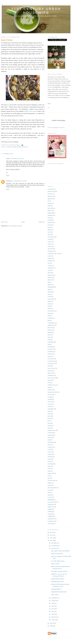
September (55, 598)
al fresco (50, 194)
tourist (49, 490)
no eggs (50, 397)
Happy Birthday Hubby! (58, 579)
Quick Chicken (55, 564)
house (49, 337)
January (54, 620)
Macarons (50, 373)
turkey (49, 495)
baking (49, 213)
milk (49, 387)
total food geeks (52, 488)
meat (49, 382)
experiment (51, 299)
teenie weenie (55, 594)
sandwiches (51, 442)
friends (50, 313)
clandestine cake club (54, 254)
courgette (50, 261)
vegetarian (51, 504)
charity (50, 242)
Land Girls (51, 349)
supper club (51, 473)
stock (49, 468)
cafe (49, 232)
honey (49, 335)
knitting (50, 347)
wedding (50, 516)
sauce (49, 445)
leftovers (50, 354)
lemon (49, 356)
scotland (50, 454)
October (54, 548)
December (54, 543)
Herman (50, 330)
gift (49, 320)
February (54, 617)
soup (49, 461)
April (53, 612)
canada (50, 239)
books (49, 218)
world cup (50, 524)
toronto (50, 485)
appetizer (50, 199)
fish (49, 306)
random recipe (52, 430)
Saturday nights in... (57, 589)
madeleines (51, 375)
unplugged (51, 500)
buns (49, 227)
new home (51, 394)
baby (49, 206)
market (50, 380)
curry (49, 270)
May (53, 609)
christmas (50, 251)
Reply (8, 175)
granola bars (51, 325)
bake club (50, 208)
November (55, 546)
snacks (49, 459)
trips (49, 492)
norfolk (50, 399)
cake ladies (51, 237)
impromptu (51, 342)
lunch (49, 366)
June (53, 606)
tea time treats (52, 480)
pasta (49, 414)
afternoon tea (51, 191)
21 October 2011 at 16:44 (19, 181)
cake (49, 234)
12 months (51, 189)
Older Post (42, 222)
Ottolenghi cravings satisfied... (59, 571)
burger (49, 230)
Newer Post (4, 222)
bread (49, 220)
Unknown (9, 181)
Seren (8, 159)
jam (49, 344)
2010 (51, 623)
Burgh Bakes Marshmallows (59, 592)
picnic (49, 418)
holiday (50, 332)
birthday (50, 215)
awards (50, 203)
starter (49, 466)
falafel (49, 301)
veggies (50, 509)
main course (17, 147)
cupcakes (50, 268)
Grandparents (51, 323)
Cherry (50, 244)
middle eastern (52, 385)
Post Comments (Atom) (15, 226)
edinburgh (50, 287)
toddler (50, 483)
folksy (49, 308)
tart (49, 476)
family (49, 304)
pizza (49, 423)
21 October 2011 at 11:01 (17, 159)
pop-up (50, 426)
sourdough (51, 464)
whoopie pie (51, 519)
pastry (49, 416)
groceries (50, 328)
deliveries (50, 275)
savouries (50, 447)
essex (49, 294)
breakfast (50, 222)
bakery (49, 210)
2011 (51, 541)
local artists (51, 359)
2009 (51, 626)
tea (48, 478)
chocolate (50, 249)
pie (48, 421)
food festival (51, 311)
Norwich (50, 402)
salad (49, 440)
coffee (49, 256)
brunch (50, 225)
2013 (51, 535)
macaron (50, 371)
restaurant (50, 435)
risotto (49, 438)
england (50, 292)
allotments (51, 196)
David (49, 273)
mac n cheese (51, 368)
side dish (50, 457)
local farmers (51, 361)
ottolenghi (50, 409)
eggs (49, 289)
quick (49, 428)
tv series (50, 497)
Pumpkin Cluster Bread (30, 111)
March (53, 614)
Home (23, 222)
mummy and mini (53, 392)
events (49, 296)
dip (49, 282)
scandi (49, 449)
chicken (9, 147)
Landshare (51, 352)
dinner (49, 280)
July (53, 603)
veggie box (51, 507)
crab (49, 263)
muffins (50, 390)
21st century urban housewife (36, 11)
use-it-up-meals (52, 502)
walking (50, 512)
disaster (50, 285)
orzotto (50, 406)
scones (49, 452)
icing (49, 340)
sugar (49, 471)
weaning (50, 514)
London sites (51, 363)
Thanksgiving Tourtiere (57, 581)
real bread (50, 433)
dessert (50, 277)
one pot (25, 147)
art (48, 201)
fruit (49, 316)
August (54, 601)
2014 (51, 532)
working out (51, 521)
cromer (50, 266)
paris (49, 411)
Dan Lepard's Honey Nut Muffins (60, 551)
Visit (56, 127)
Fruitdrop (50, 318)
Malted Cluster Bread (57, 554)
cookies (50, 258)
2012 (51, 538)
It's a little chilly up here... (58, 561)
